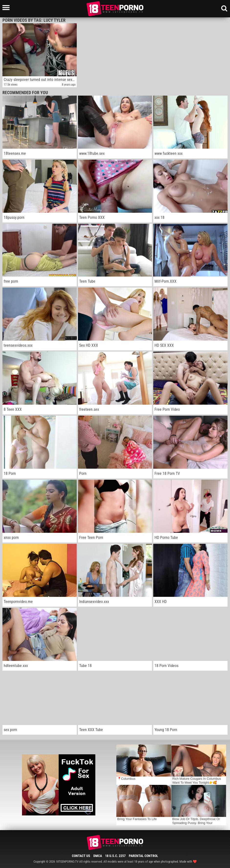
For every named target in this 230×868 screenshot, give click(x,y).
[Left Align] (7, 8)
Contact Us (81, 856)
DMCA (98, 856)
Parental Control (143, 856)
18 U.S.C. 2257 (115, 856)
